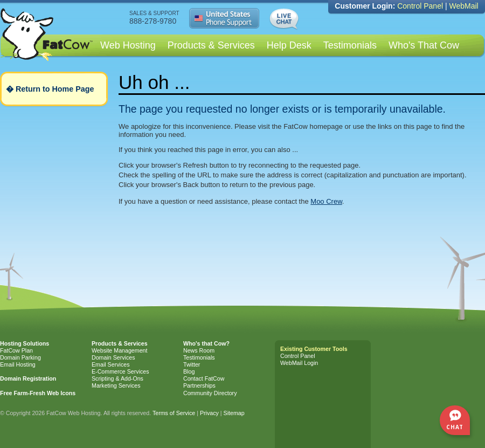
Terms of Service (174, 413)
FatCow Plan (16, 350)
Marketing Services (116, 385)
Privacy (209, 413)
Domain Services (113, 357)
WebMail (463, 6)
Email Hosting (18, 364)
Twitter (192, 364)
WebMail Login (299, 363)
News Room (199, 350)
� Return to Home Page (50, 89)
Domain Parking (20, 357)
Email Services (110, 364)
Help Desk (289, 45)
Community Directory (210, 393)
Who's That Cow (424, 45)
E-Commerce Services (120, 371)
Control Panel (420, 6)
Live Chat (286, 19)
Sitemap (234, 413)
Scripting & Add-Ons (117, 378)
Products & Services (211, 45)
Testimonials (350, 45)
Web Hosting (128, 45)
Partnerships (199, 385)
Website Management (119, 350)
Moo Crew (326, 201)
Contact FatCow (204, 378)
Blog (189, 371)
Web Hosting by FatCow (47, 46)
